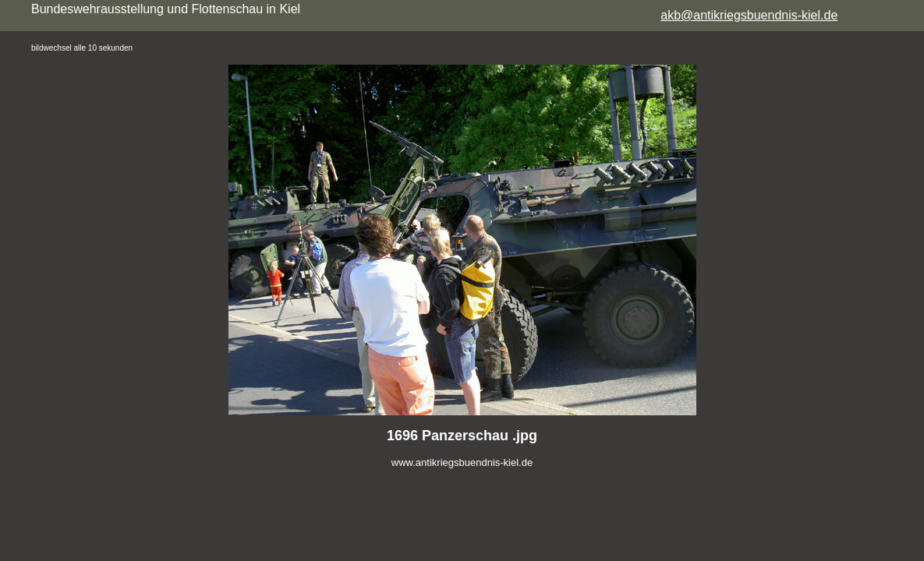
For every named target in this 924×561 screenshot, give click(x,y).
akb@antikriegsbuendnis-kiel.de (749, 15)
